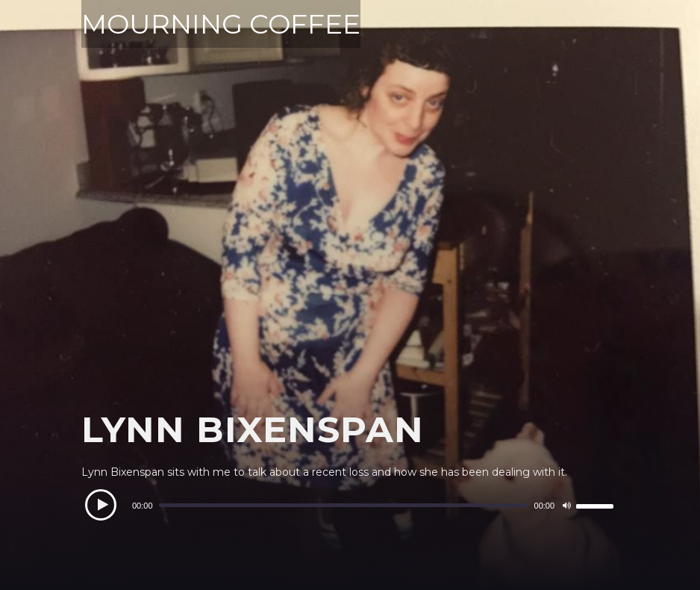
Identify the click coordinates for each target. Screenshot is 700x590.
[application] (350, 506)
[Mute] (566, 506)
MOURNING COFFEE (221, 24)
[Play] (101, 505)
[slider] (344, 505)
